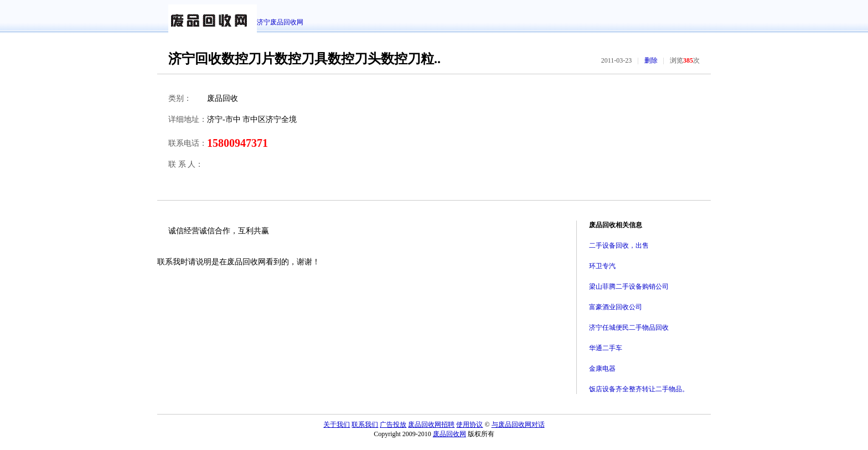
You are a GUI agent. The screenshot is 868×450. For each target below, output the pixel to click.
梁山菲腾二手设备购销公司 (629, 287)
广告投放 (393, 425)
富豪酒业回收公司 (616, 307)
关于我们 (337, 425)
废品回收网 (449, 434)
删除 (651, 60)
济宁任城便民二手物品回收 (629, 328)
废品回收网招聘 (431, 425)
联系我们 (365, 425)
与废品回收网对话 (518, 425)
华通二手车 (606, 348)
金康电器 (602, 369)
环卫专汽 (602, 266)
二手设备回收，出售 (619, 246)
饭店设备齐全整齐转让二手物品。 (639, 389)
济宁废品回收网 (280, 22)
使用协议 (469, 425)
